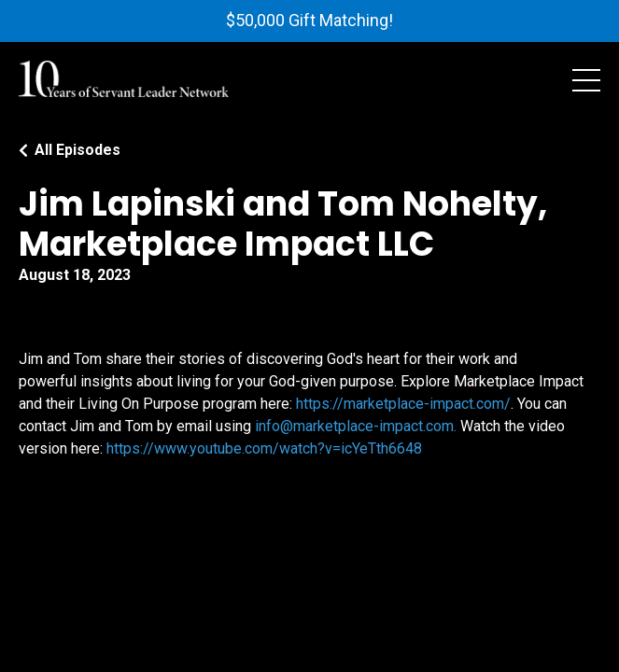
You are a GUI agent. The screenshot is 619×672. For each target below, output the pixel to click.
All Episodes (77, 150)
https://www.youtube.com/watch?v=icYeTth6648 (264, 448)
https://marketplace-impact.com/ (403, 404)
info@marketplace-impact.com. (358, 426)
